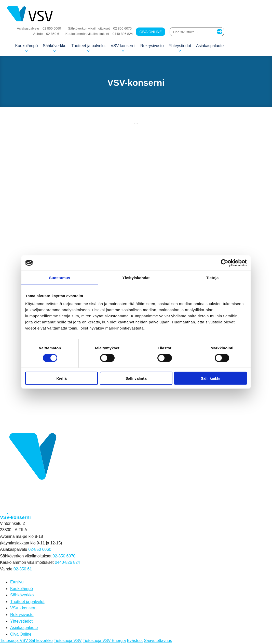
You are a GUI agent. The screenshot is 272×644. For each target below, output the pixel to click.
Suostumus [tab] (60, 277)
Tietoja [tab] (213, 277)
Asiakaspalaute (210, 46)
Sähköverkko (55, 48)
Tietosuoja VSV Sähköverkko (26, 641)
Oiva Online (151, 32)
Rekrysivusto (152, 46)
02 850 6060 (52, 28)
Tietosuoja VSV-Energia (104, 641)
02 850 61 (53, 34)
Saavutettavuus (158, 641)
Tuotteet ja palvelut (89, 48)
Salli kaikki (210, 378)
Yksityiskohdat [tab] (136, 277)
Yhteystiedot (180, 48)
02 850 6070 (123, 28)
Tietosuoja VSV (68, 641)
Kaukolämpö (26, 48)
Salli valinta (136, 378)
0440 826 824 (123, 34)
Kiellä (61, 378)
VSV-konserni (123, 48)
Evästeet (135, 641)
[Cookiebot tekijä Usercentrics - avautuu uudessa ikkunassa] (225, 263)
